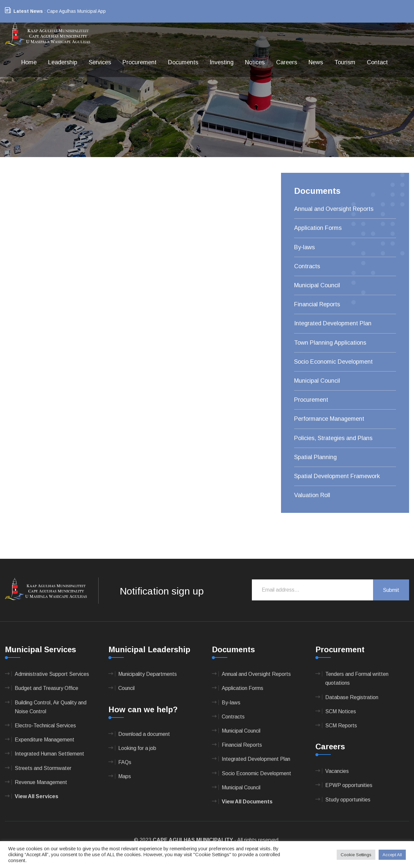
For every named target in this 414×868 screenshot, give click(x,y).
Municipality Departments (148, 674)
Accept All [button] (392, 855)
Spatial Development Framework (337, 476)
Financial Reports (317, 304)
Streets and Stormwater (43, 768)
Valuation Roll (312, 495)
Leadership (63, 62)
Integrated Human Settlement (49, 754)
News (316, 62)
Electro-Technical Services (45, 726)
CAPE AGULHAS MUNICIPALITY (193, 840)
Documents (183, 62)
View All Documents (247, 802)
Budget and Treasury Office (47, 688)
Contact (377, 62)
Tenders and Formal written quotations (357, 678)
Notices (255, 62)
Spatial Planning (315, 457)
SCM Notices (341, 711)
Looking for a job (137, 748)
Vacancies (337, 771)
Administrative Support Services (52, 674)
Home (29, 62)
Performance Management (329, 419)
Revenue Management (41, 782)
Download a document (144, 734)
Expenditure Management (45, 740)
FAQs (125, 762)
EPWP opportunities (349, 785)
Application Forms (318, 228)
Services (100, 62)
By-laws (304, 247)
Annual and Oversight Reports (334, 209)
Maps (125, 776)
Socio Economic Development (333, 362)
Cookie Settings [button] (356, 855)
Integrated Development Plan (333, 323)
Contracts (307, 266)
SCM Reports (341, 726)
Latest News (28, 11)
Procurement (140, 62)
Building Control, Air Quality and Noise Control (51, 707)
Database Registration (352, 697)
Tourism (345, 62)
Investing (222, 62)
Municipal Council (317, 285)
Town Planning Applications (330, 343)
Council (126, 688)
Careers (287, 62)
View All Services (37, 796)
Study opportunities (348, 800)
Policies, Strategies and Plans (333, 438)
